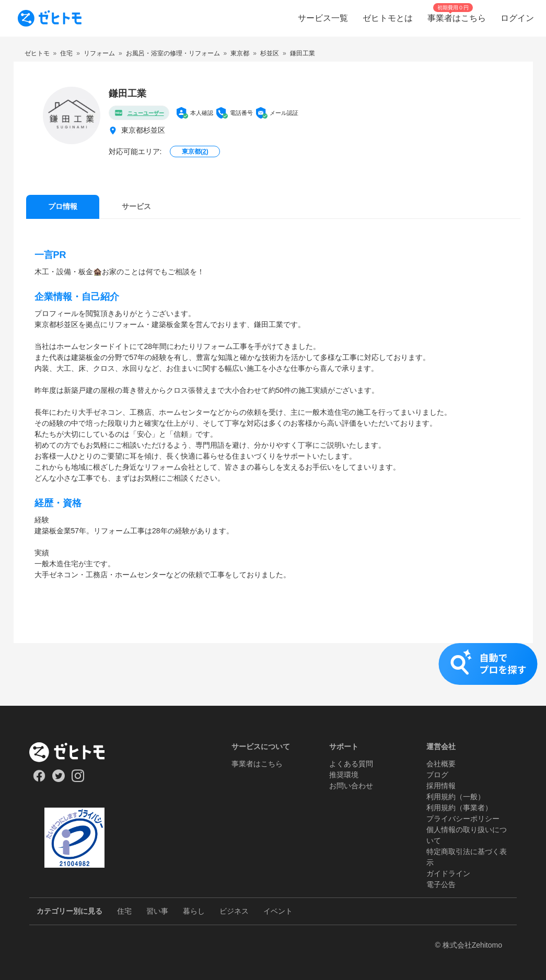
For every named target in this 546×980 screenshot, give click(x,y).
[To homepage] (50, 18)
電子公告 (441, 884)
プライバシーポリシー (463, 819)
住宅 (124, 911)
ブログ (437, 775)
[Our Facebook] (39, 779)
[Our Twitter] (58, 779)
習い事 (157, 911)
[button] (273, 674)
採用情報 (441, 786)
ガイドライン (448, 873)
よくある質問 (351, 764)
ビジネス (234, 911)
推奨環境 (344, 775)
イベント (278, 911)
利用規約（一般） (456, 797)
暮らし (194, 911)
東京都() (195, 151)
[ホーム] (74, 752)
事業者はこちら (257, 764)
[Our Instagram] (78, 779)
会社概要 (441, 764)
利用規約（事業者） (459, 808)
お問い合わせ (351, 786)
